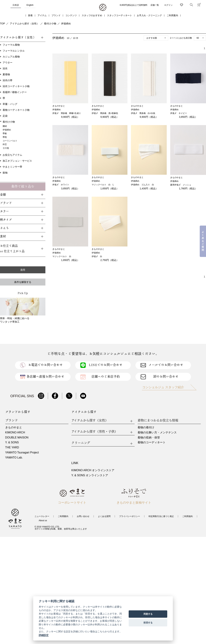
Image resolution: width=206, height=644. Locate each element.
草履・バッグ (10, 104)
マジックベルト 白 (62, 256)
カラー (4, 211)
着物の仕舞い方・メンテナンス (157, 432)
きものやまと (14, 427)
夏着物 (6, 74)
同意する (148, 614)
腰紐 (5, 126)
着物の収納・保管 (149, 437)
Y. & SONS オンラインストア (90, 475)
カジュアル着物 (11, 57)
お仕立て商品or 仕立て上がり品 (12, 249)
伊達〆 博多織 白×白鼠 (143, 113)
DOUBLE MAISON (17, 437)
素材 (3, 236)
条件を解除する (23, 282)
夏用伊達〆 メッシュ (181, 185)
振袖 (5, 173)
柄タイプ (6, 220)
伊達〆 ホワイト (61, 185)
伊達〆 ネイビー (179, 113)
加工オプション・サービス (17, 161)
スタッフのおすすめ (92, 15)
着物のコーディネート (152, 442)
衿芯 (5, 144)
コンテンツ (71, 15)
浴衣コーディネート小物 (16, 86)
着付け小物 (50, 24)
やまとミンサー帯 (12, 167)
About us (43, 520)
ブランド (56, 15)
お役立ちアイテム (12, 155)
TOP (3, 24)
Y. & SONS (12, 442)
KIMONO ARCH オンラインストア (93, 470)
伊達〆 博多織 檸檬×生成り (67, 113)
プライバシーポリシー (130, 516)
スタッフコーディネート (119, 15)
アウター (8, 63)
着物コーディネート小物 (16, 110)
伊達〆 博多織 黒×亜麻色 (105, 113)
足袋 (5, 116)
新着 (30, 15)
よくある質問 (104, 516)
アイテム (42, 15)
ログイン (168, 5)
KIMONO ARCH (15, 432)
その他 (6, 148)
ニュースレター (42, 516)
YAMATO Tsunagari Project (22, 452)
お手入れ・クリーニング (149, 15)
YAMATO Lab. (14, 458)
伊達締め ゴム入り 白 (142, 185)
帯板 (5, 133)
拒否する (148, 623)
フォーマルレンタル (14, 51)
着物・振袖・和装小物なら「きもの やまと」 (103, 7)
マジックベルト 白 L (103, 185)
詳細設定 (44, 635)
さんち (4, 228)
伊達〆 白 (97, 256)
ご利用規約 (187, 516)
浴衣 (5, 68)
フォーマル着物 (11, 45)
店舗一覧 (155, 5)
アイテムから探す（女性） (24, 24)
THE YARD (12, 447)
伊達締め (66, 24)
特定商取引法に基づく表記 (161, 516)
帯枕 (5, 137)
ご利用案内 (172, 15)
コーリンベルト (10, 141)
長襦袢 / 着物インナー (15, 92)
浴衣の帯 (8, 80)
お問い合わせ (83, 516)
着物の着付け (146, 427)
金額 (3, 195)
